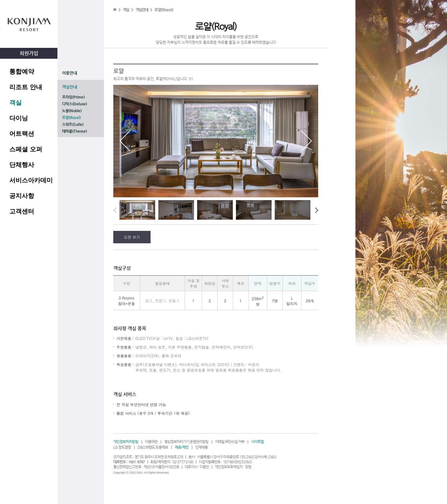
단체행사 (22, 165)
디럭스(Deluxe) (74, 104)
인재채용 (201, 447)
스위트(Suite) (73, 124)
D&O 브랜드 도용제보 (153, 447)
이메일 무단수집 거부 (230, 442)
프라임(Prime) (73, 97)
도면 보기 (132, 237)
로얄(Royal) (71, 117)
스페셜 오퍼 (26, 149)
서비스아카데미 (31, 180)
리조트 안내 (26, 87)
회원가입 (29, 53)
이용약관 (151, 442)
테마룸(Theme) (74, 131)
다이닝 (19, 118)
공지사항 (22, 196)
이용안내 (70, 73)
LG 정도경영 (122, 447)
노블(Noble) (72, 111)
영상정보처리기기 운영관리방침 (186, 442)
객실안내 (70, 87)
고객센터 (22, 211)
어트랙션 (22, 134)
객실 (16, 103)
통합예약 (22, 71)
